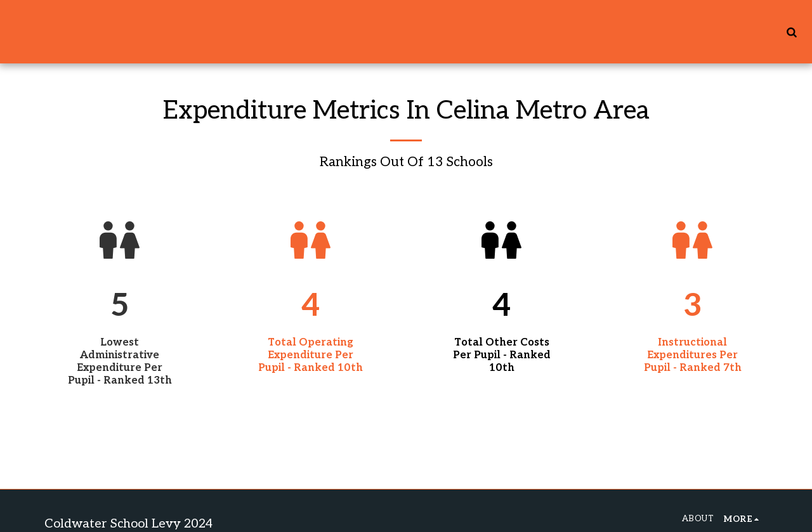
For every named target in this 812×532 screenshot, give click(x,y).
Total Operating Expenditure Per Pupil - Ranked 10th (311, 355)
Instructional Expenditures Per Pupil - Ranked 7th (693, 355)
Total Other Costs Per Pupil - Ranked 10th (502, 355)
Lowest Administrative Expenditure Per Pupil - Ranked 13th (120, 361)
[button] (791, 32)
